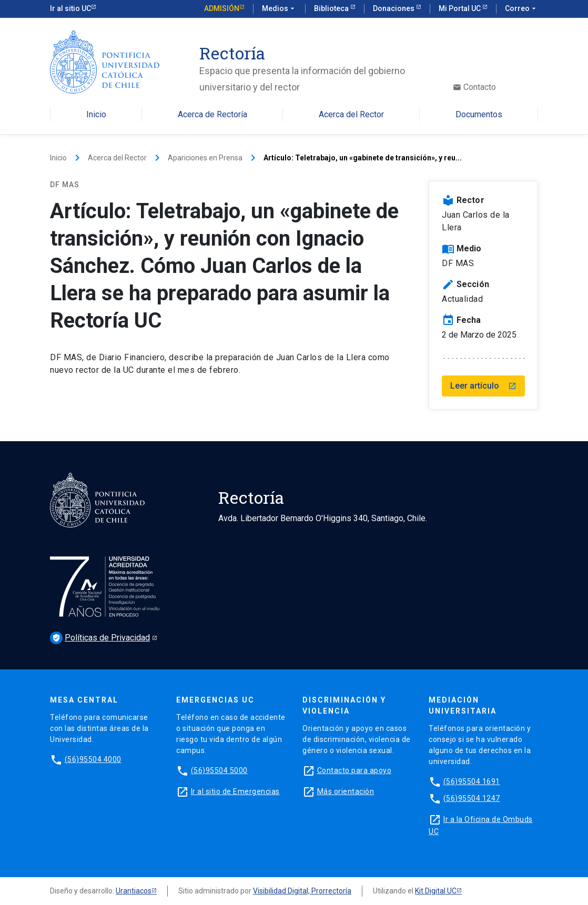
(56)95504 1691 (472, 781)
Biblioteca (332, 8)
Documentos (479, 115)
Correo (521, 9)
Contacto (474, 87)
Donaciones (394, 8)
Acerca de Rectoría (212, 115)
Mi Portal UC (460, 8)
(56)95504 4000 (93, 759)
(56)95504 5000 (219, 770)
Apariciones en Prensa (205, 158)
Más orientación (346, 791)
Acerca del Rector (351, 115)
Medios (279, 9)
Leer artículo (483, 386)
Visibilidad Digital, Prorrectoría (302, 891)
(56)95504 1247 (472, 798)
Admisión (222, 8)
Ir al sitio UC (70, 8)
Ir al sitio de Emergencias (235, 791)
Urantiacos (134, 891)
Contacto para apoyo (354, 770)
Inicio (96, 115)
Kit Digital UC (436, 891)
